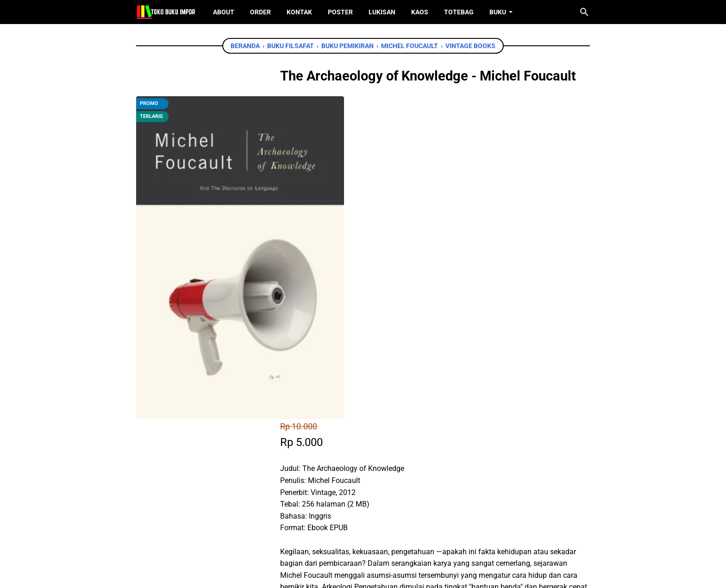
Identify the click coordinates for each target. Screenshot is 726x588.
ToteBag (459, 12)
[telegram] (380, 452)
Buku (498, 12)
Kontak (299, 12)
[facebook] (317, 452)
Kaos (420, 12)
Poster (340, 12)
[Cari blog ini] (584, 12)
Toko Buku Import (375, 573)
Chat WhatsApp (350, 398)
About (224, 12)
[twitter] (338, 452)
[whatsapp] (359, 452)
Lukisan (382, 12)
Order (260, 12)
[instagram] (377, 536)
